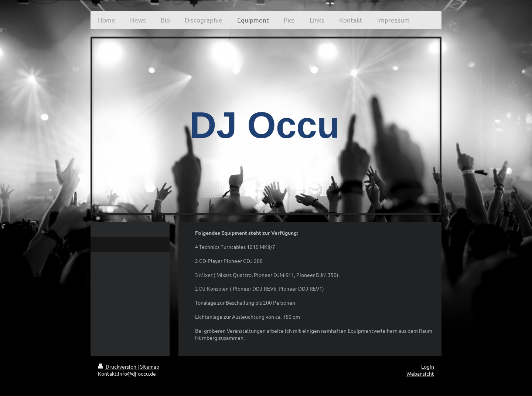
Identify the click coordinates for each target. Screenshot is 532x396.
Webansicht (420, 373)
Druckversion (118, 366)
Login (428, 366)
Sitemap (150, 366)
